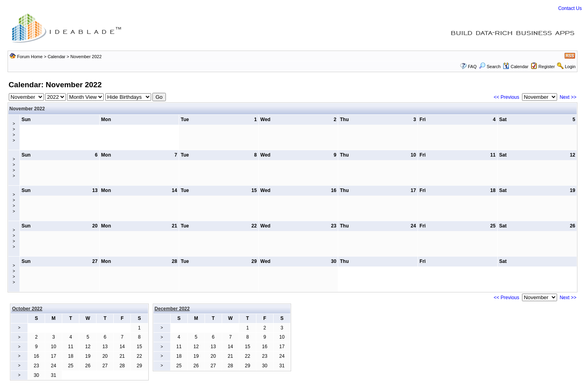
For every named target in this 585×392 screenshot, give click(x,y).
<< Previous (506, 97)
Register (547, 67)
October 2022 (27, 309)
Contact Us (570, 8)
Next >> (568, 97)
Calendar (56, 57)
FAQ (472, 67)
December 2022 (172, 309)
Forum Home (30, 57)
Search (490, 67)
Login (570, 67)
